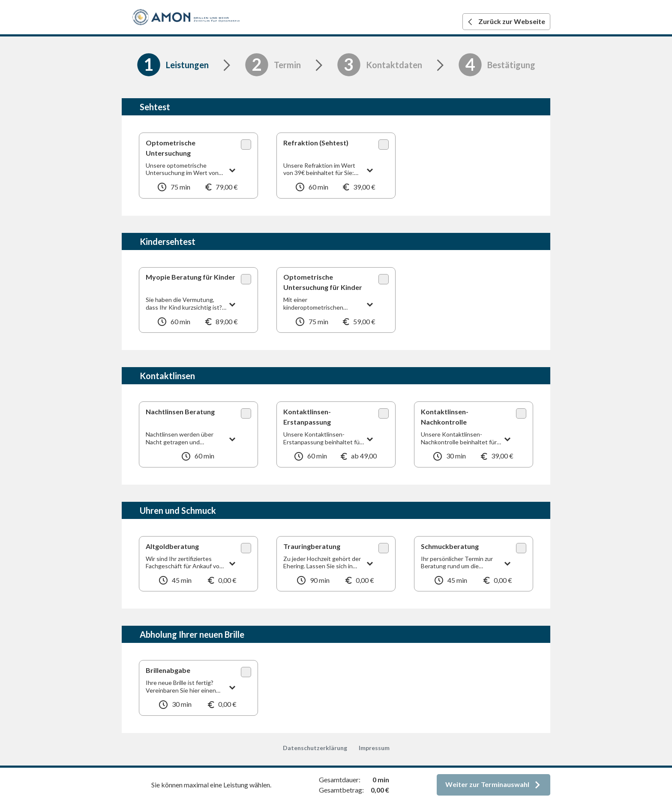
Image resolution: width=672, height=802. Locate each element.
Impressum (374, 748)
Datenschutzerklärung (315, 748)
